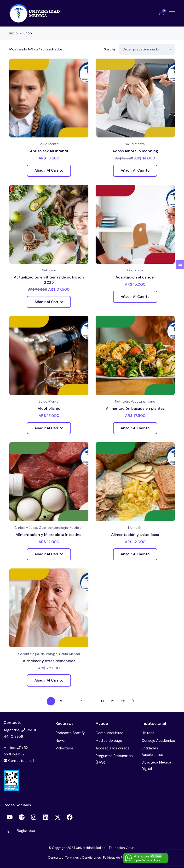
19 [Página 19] (113, 701)
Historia (148, 733)
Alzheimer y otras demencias (49, 661)
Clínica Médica (26, 528)
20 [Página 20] (123, 701)
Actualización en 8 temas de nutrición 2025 (49, 280)
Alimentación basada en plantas (135, 408)
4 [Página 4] (82, 701)
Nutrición (49, 270)
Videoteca (64, 748)
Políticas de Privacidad (120, 858)
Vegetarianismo (143, 401)
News (60, 741)
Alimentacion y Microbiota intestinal (49, 535)
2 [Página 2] (61, 701)
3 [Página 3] (71, 701)
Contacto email (21, 761)
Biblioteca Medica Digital (156, 766)
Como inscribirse (109, 733)
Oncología (135, 270)
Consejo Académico (158, 741)
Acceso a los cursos (112, 748)
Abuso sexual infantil (49, 151)
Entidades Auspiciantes (152, 751)
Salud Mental (49, 144)
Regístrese (26, 831)
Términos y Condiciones (83, 858)
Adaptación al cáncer (135, 277)
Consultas (56, 858)
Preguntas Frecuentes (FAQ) (114, 759)
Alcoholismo (49, 408)
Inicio (14, 33)
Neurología (49, 654)
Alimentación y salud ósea (135, 535)
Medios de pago (109, 741)
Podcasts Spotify (70, 733)
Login (9, 831)
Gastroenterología (53, 528)
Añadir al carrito (49, 170)
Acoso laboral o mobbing (135, 151)
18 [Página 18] (102, 701)
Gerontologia (29, 654)
